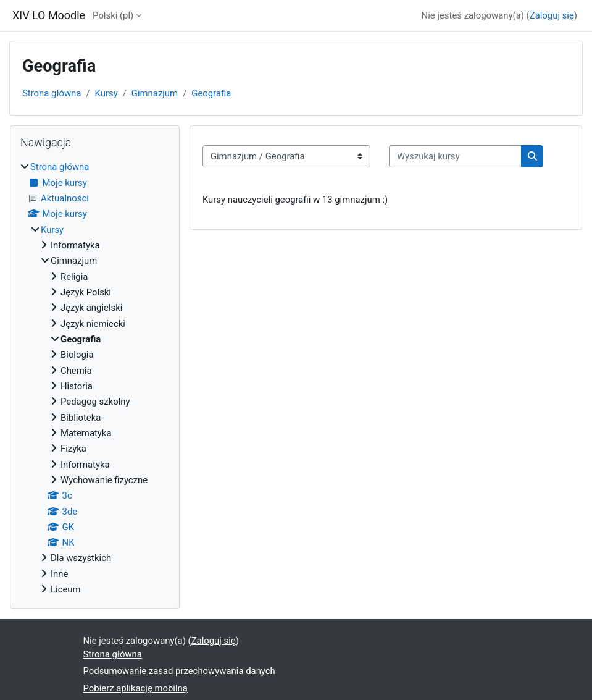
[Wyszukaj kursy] (455, 156)
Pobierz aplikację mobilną (135, 688)
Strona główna (52, 93)
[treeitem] (95, 378)
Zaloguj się (552, 15)
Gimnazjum (155, 93)
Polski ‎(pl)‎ (113, 15)
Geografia (211, 93)
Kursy (106, 93)
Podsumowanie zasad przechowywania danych (179, 671)
